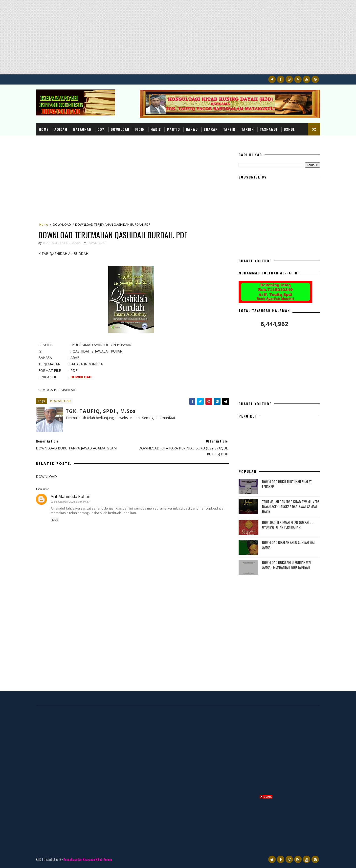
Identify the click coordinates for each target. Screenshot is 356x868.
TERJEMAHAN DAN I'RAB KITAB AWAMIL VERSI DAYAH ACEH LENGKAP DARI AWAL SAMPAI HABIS (291, 506)
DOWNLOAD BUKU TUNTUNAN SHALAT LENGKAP (287, 484)
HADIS (156, 129)
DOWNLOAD (120, 129)
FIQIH (140, 129)
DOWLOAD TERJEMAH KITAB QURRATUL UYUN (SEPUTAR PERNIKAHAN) (288, 525)
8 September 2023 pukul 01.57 (72, 501)
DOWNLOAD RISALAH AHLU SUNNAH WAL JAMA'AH (289, 545)
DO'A (101, 129)
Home (44, 129)
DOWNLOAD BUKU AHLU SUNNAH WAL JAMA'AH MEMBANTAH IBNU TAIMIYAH (287, 565)
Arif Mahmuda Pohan (70, 496)
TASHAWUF (269, 129)
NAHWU (192, 129)
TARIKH (248, 129)
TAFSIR (229, 129)
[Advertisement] (148, 40)
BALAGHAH (82, 129)
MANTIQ (173, 129)
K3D (39, 859)
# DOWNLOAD (60, 401)
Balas (55, 520)
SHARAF (211, 129)
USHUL (289, 129)
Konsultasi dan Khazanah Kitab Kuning (88, 859)
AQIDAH (61, 129)
